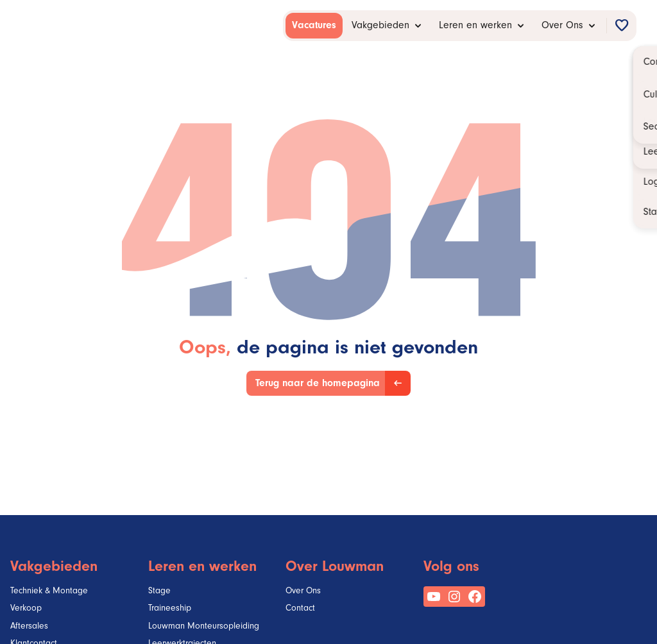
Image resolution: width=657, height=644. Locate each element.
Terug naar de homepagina (318, 384)
